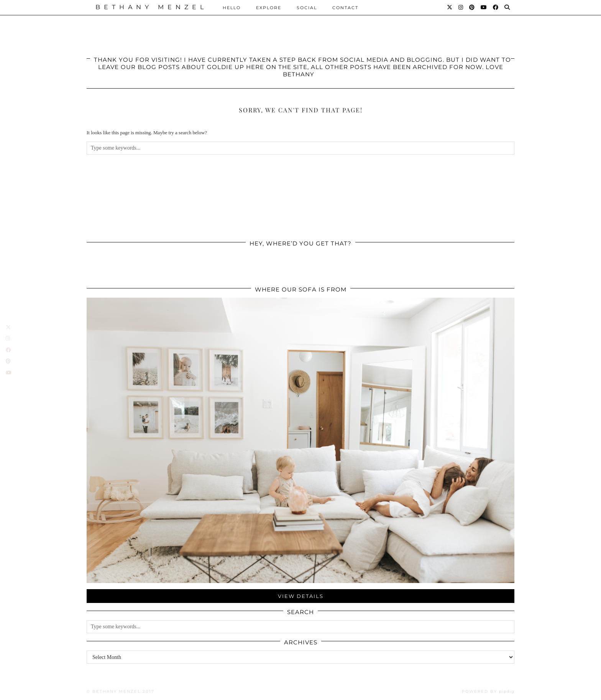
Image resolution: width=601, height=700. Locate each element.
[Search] (507, 7)
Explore (269, 8)
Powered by (488, 691)
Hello (232, 8)
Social (307, 8)
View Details (301, 596)
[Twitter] (450, 7)
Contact (345, 8)
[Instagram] (461, 7)
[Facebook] (496, 7)
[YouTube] (484, 7)
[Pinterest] (472, 7)
